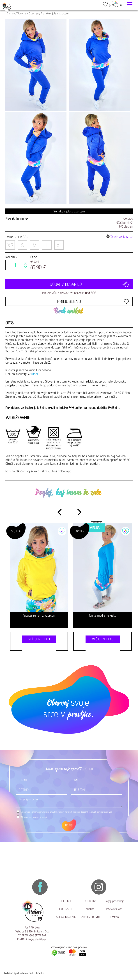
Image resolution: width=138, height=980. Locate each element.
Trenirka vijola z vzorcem (55, 13)
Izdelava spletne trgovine (18, 973)
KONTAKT (91, 909)
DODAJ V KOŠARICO (69, 284)
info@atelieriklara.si (37, 939)
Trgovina (22, 13)
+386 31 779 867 (38, 935)
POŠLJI (69, 825)
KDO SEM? (91, 901)
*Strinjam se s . (34, 817)
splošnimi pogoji (40, 817)
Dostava (114, 917)
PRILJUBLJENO (69, 301)
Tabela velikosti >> (119, 236)
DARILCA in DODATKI (66, 917)
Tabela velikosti (114, 909)
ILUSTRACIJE (66, 909)
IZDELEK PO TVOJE (91, 917)
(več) (110, 812)
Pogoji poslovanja (114, 901)
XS (10, 245)
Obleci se (34, 13)
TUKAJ (34, 374)
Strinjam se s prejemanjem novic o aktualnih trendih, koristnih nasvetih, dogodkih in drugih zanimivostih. (66, 812)
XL (59, 245)
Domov (11, 13)
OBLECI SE (66, 901)
